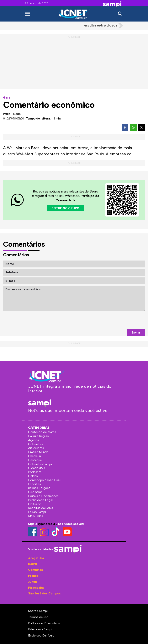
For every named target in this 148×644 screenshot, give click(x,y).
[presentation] (116, 320)
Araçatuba (36, 558)
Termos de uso (38, 617)
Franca (33, 576)
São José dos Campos (44, 593)
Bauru (32, 564)
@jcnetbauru (48, 524)
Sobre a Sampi (38, 611)
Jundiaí (33, 582)
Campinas (35, 570)
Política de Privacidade (44, 623)
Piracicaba (36, 588)
